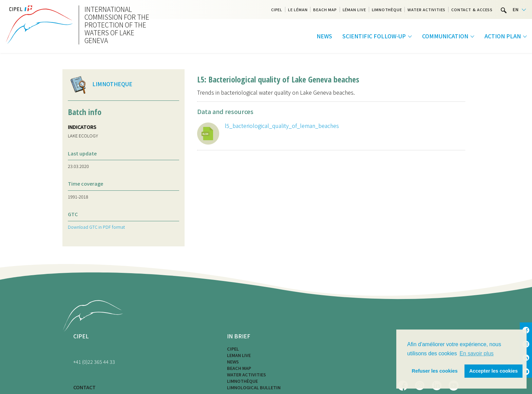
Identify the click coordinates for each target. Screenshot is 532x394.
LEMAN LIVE (239, 355)
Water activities (426, 10)
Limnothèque (387, 10)
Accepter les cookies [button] (493, 371)
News (324, 36)
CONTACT (84, 387)
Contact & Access (472, 10)
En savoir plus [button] (477, 353)
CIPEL (277, 10)
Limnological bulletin (254, 387)
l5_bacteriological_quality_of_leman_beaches (282, 126)
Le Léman (298, 10)
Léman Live (354, 10)
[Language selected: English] (519, 10)
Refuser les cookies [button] (435, 371)
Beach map (325, 10)
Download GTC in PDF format (96, 227)
